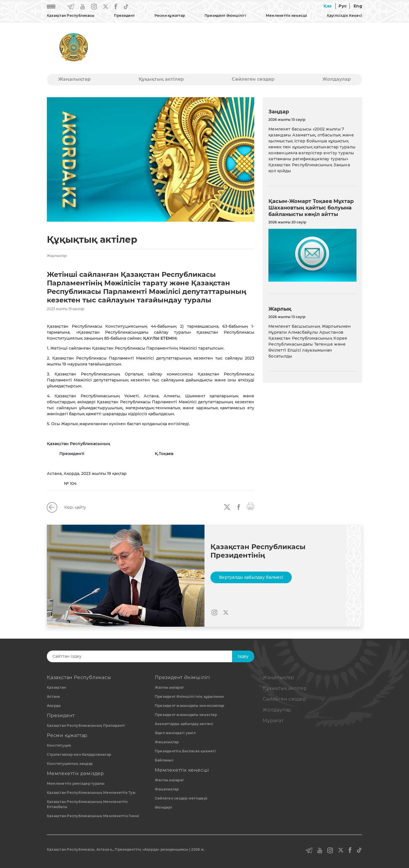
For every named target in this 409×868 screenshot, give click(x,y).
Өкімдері (163, 807)
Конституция (59, 745)
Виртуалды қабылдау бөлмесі (251, 577)
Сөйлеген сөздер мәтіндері (181, 798)
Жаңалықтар (74, 79)
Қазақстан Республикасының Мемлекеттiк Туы (91, 793)
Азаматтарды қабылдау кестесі (184, 724)
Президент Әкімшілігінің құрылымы (189, 696)
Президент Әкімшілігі (225, 15)
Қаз (327, 6)
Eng (358, 6)
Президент (124, 15)
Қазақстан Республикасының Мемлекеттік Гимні (93, 816)
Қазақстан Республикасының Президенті (86, 725)
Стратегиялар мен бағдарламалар (79, 754)
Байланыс (164, 760)
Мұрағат (273, 721)
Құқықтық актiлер (161, 79)
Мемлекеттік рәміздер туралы (76, 783)
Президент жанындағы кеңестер (186, 715)
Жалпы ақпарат (169, 687)
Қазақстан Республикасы (71, 15)
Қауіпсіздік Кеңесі (345, 15)
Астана (53, 696)
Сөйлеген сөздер (253, 79)
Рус (343, 6)
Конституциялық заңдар (70, 764)
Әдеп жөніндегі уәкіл (175, 733)
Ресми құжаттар (170, 15)
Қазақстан (56, 687)
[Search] (144, 656)
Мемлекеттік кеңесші (287, 15)
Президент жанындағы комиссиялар (189, 706)
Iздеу (243, 656)
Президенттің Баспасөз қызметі (185, 751)
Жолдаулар (337, 79)
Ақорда (54, 706)
